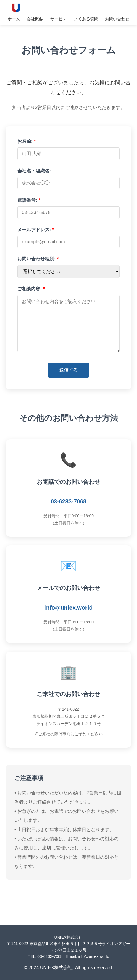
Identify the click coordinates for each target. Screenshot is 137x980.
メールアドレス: (36, 230)
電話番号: (29, 200)
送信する (68, 370)
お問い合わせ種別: (38, 259)
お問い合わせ (117, 19)
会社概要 (35, 19)
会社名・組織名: (34, 171)
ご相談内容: (31, 289)
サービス (58, 19)
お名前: (26, 141)
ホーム (14, 19)
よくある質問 (86, 19)
